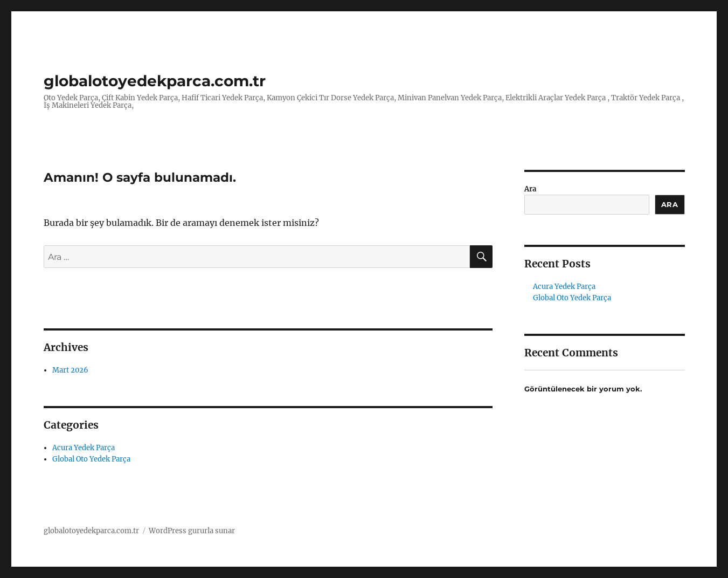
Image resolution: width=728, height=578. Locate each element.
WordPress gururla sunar (192, 531)
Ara (530, 189)
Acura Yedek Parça (84, 448)
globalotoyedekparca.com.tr (155, 81)
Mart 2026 (70, 370)
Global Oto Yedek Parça (91, 459)
